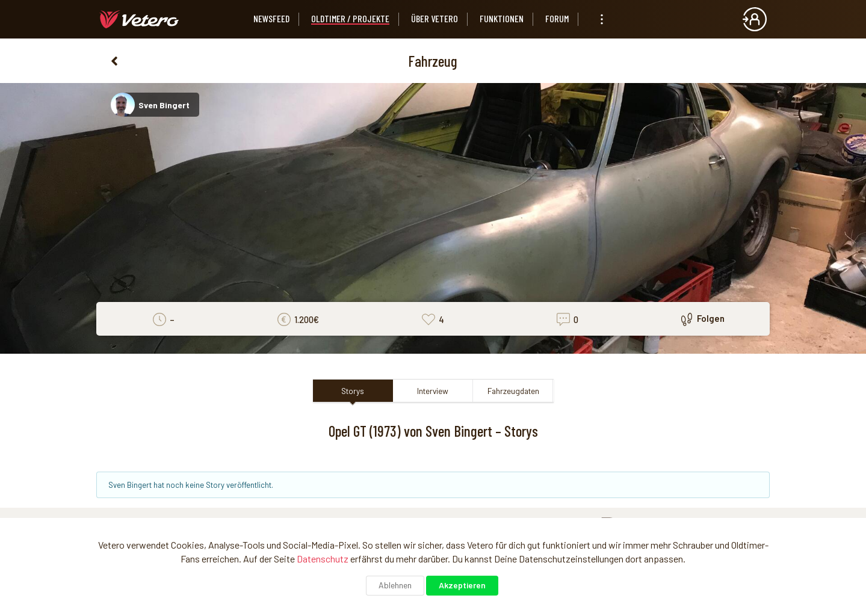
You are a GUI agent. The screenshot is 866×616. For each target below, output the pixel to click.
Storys (353, 391)
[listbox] (602, 19)
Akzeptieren (462, 585)
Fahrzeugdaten (513, 391)
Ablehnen (395, 585)
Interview (433, 391)
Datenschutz (323, 559)
